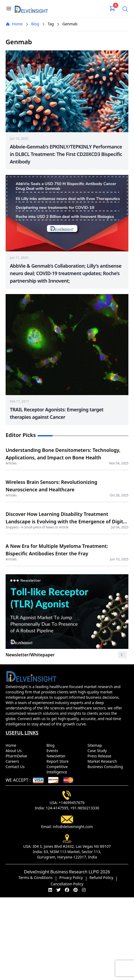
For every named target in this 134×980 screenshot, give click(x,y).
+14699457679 (72, 803)
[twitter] (58, 890)
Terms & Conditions (36, 877)
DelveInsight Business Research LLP (60, 872)
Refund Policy (101, 877)
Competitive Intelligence (58, 769)
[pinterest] (76, 890)
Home (14, 24)
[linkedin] (50, 890)
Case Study (98, 751)
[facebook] (67, 890)
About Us (15, 751)
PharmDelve (17, 756)
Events (53, 751)
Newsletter (57, 756)
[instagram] (84, 890)
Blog (35, 24)
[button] (121, 655)
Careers (13, 761)
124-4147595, (57, 808)
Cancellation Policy (67, 884)
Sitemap (96, 745)
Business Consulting (106, 767)
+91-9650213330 (85, 808)
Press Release (100, 756)
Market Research (103, 761)
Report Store (58, 761)
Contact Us (16, 767)
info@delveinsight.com (73, 827)
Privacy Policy (71, 877)
